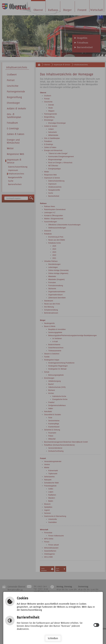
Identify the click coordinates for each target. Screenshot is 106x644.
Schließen (53, 638)
